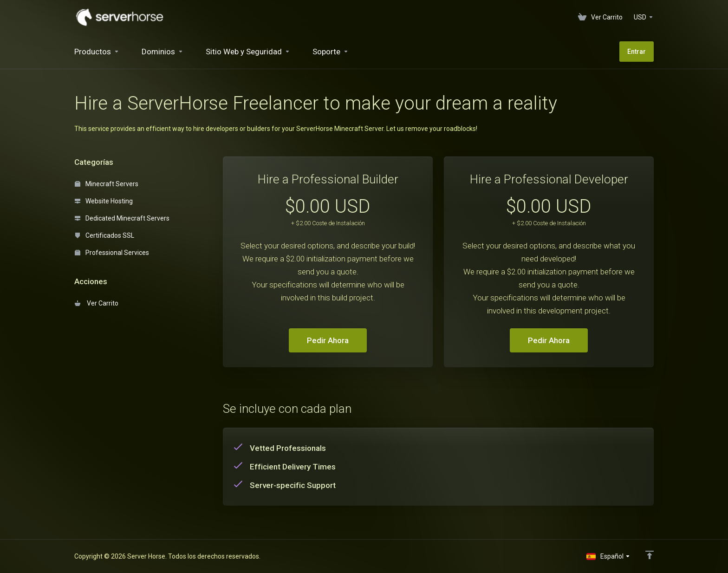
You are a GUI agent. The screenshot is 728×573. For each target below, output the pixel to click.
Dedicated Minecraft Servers (122, 218)
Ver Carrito (97, 303)
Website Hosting (104, 201)
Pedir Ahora (328, 340)
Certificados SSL (104, 235)
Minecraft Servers (107, 184)
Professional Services (112, 253)
